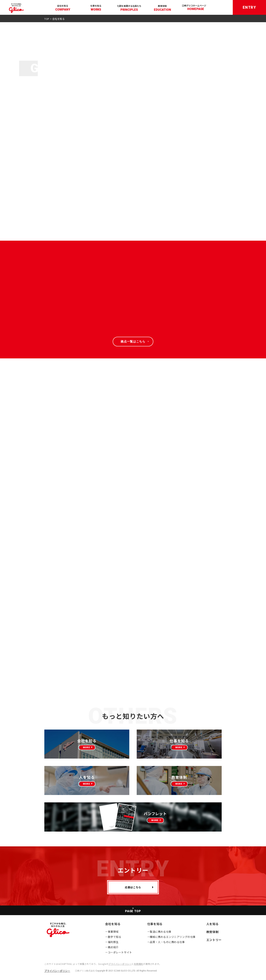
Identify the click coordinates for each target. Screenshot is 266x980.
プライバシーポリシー (120, 964)
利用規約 (139, 964)
